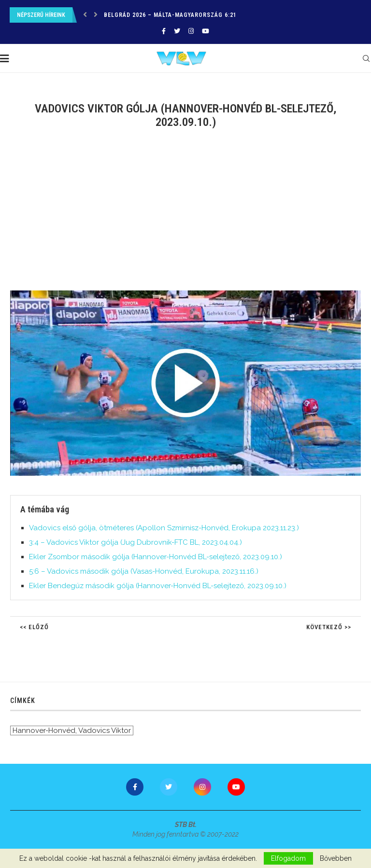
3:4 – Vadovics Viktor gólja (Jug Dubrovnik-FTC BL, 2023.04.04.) (136, 542)
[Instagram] (191, 31)
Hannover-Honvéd (44, 730)
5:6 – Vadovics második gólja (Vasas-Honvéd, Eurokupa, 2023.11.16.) (144, 571)
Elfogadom (288, 858)
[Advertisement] (185, 216)
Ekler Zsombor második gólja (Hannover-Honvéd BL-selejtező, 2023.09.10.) (156, 557)
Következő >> (329, 627)
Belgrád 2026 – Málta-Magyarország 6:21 (170, 15)
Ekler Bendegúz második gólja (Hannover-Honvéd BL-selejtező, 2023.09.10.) (158, 586)
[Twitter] (177, 31)
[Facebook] (164, 31)
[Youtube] (206, 31)
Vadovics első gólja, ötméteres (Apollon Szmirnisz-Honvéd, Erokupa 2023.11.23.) (164, 528)
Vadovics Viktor (105, 730)
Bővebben (336, 858)
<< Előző (34, 627)
